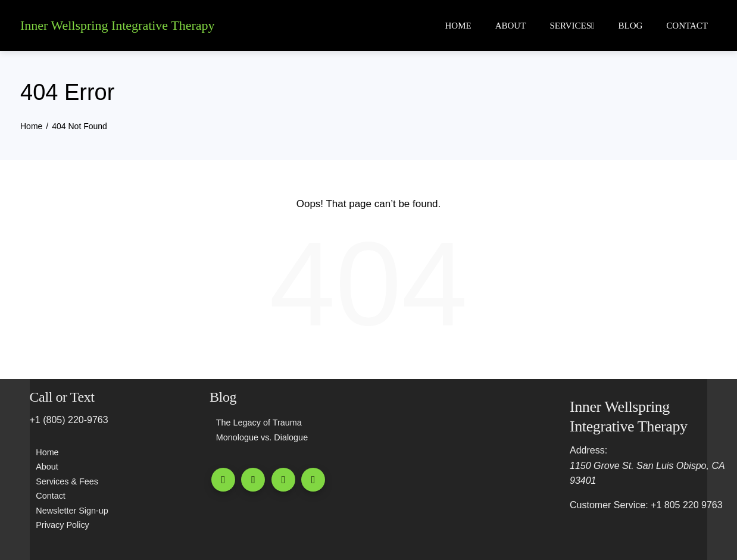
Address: (588, 450)
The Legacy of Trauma (259, 422)
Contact (687, 26)
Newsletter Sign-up (72, 510)
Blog (631, 26)
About (511, 26)
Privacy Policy (63, 524)
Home (458, 26)
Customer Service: (609, 504)
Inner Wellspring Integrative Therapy (118, 25)
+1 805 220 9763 (687, 504)
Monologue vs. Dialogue (262, 437)
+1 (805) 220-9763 (69, 419)
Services (572, 26)
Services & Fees (67, 481)
